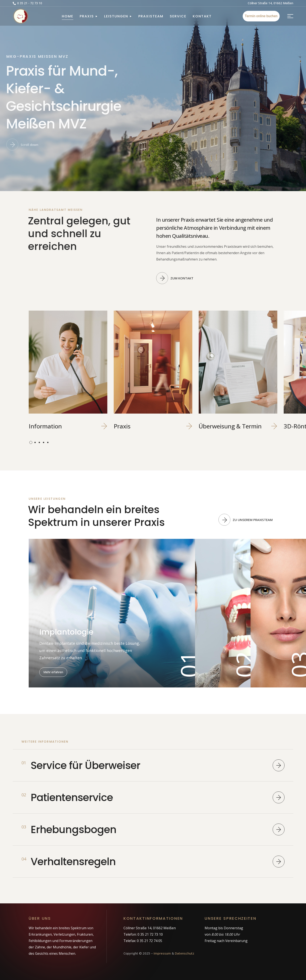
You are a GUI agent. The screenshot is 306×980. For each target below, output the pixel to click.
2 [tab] (35, 442)
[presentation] (31, 442)
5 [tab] (48, 442)
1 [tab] (31, 442)
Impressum (162, 953)
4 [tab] (44, 442)
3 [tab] (39, 442)
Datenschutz (185, 953)
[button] (27, 3)
